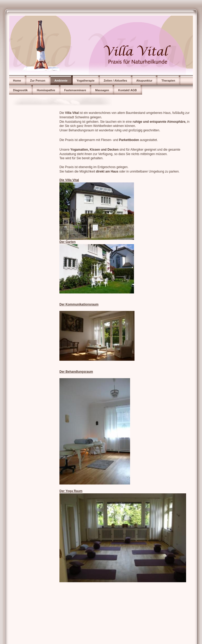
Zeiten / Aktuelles (115, 81)
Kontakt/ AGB (127, 90)
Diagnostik (20, 90)
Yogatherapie (86, 81)
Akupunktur (144, 81)
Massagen (102, 90)
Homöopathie (46, 90)
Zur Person (38, 81)
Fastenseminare (75, 90)
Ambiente (61, 81)
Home (17, 81)
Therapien (168, 81)
